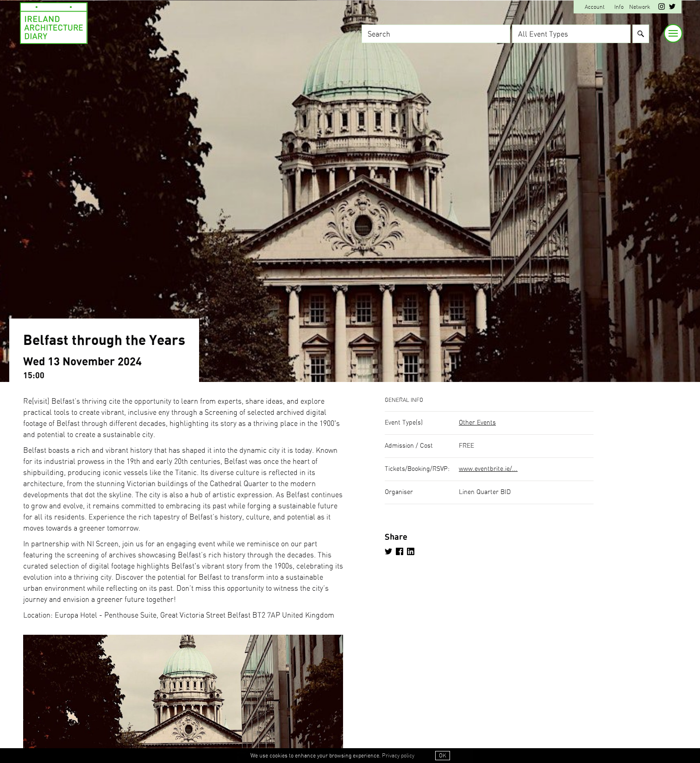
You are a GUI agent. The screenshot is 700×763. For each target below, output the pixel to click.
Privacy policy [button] (398, 756)
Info (619, 7)
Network (640, 7)
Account (595, 7)
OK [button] (443, 756)
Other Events (477, 423)
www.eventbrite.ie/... (488, 469)
